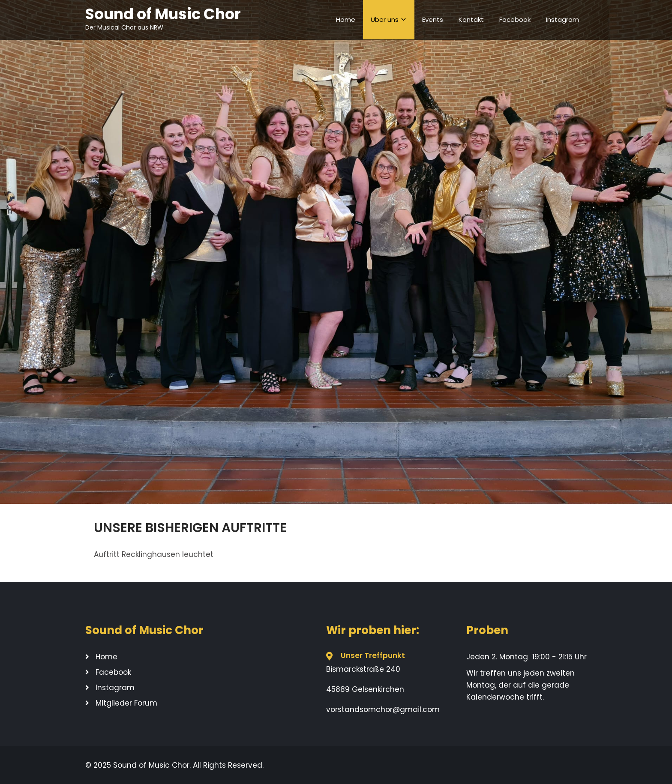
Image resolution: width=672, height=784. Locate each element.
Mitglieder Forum (126, 703)
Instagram (562, 19)
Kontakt (471, 19)
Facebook (515, 19)
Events (433, 19)
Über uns (385, 19)
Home (346, 19)
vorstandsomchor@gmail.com (383, 709)
